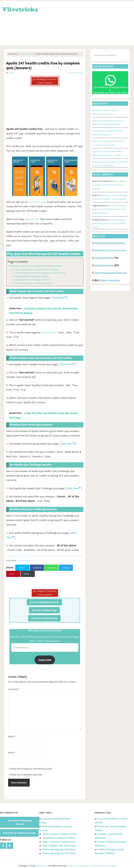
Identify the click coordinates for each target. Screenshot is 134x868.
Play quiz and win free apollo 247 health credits (36, 266)
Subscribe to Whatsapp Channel (20, 822)
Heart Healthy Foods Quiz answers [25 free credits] (40, 273)
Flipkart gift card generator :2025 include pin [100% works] (109, 224)
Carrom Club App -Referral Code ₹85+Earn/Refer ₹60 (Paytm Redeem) (109, 209)
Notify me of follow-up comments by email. (31, 769)
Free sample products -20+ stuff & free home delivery (109, 185)
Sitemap (112, 866)
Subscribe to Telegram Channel (19, 833)
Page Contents (18, 262)
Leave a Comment (76, 73)
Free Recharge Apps (104, 265)
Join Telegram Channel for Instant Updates (45, 593)
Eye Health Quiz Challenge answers (32, 280)
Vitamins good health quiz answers (32, 276)
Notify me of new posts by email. (26, 775)
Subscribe (45, 660)
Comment (14, 689)
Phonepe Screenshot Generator (110, 243)
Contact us (84, 866)
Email (12, 753)
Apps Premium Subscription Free (111, 273)
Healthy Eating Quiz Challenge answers (34, 283)
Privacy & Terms (98, 866)
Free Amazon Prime (104, 258)
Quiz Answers (22, 561)
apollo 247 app (37, 202)
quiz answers (48, 332)
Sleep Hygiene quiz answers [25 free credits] (37, 270)
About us (72, 866)
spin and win (32, 219)
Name (12, 736)
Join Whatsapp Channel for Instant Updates (45, 81)
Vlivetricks (20, 9)
